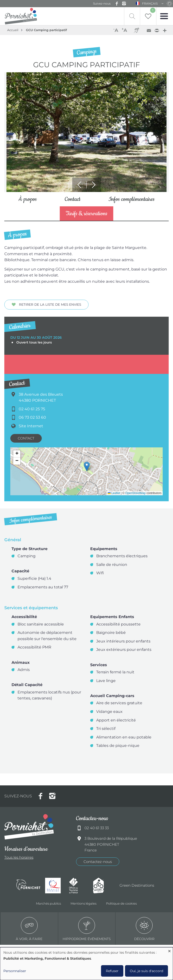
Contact (73, 200)
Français (150, 3)
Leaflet (114, 494)
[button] (87, 467)
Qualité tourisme (55, 886)
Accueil (13, 30)
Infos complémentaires (131, 200)
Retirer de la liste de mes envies (50, 305)
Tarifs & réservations (86, 214)
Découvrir (144, 929)
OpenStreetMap (135, 494)
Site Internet (31, 426)
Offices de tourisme (79, 886)
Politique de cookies (121, 904)
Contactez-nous (98, 862)
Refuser (112, 971)
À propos (28, 200)
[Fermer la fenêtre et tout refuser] (169, 950)
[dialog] (86, 964)
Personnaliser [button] (15, 971)
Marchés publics (48, 904)
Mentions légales (84, 904)
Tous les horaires (19, 858)
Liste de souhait (152, 10)
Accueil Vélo (103, 886)
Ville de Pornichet (28, 886)
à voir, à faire (29, 929)
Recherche (128, 16)
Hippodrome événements (87, 929)
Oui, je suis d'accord (146, 971)
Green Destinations (137, 886)
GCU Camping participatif (46, 30)
